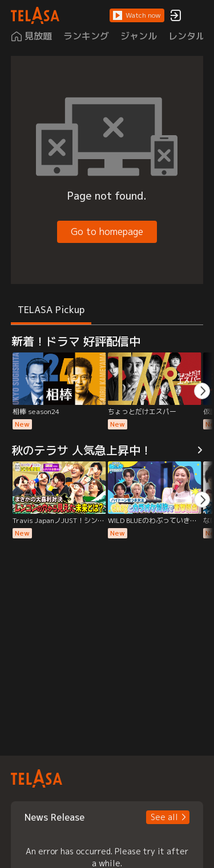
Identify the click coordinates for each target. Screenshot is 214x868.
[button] (137, 15)
